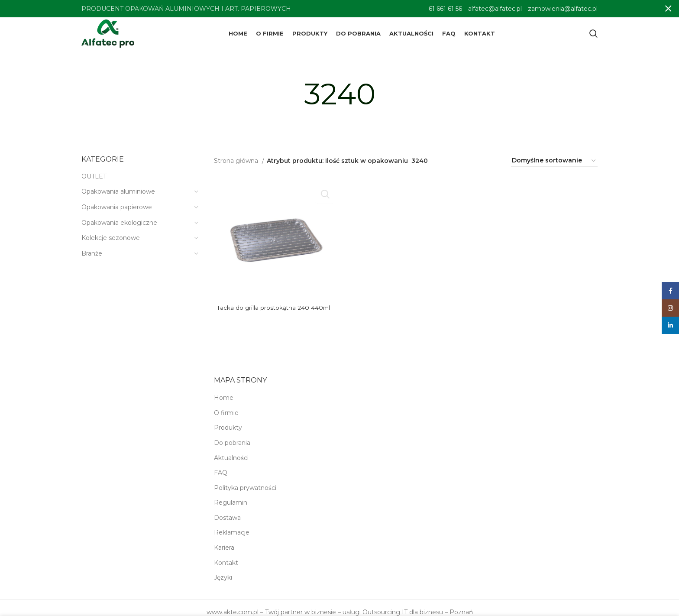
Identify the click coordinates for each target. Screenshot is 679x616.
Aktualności (231, 464)
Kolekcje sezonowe (111, 244)
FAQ (221, 479)
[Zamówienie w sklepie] (554, 167)
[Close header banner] (668, 9)
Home (224, 404)
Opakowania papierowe (117, 213)
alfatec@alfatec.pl (495, 9)
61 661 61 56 (445, 9)
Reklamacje (232, 539)
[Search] (593, 37)
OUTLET (94, 182)
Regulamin (231, 509)
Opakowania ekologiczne (119, 229)
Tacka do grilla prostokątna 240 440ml (273, 314)
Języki (223, 584)
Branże (92, 259)
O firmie (226, 419)
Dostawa (227, 524)
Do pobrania (232, 449)
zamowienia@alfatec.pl (563, 9)
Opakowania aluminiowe (118, 198)
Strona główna (237, 167)
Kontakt (226, 569)
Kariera (224, 554)
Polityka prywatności (245, 494)
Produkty (228, 434)
